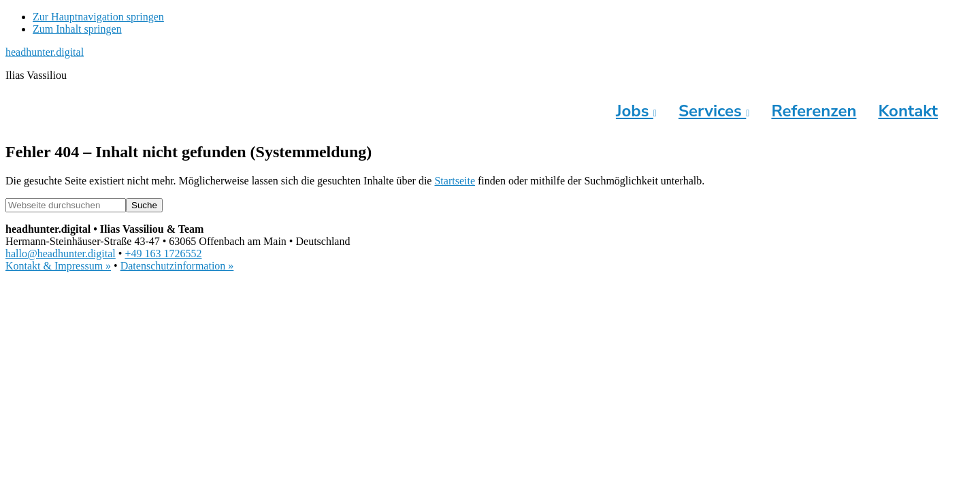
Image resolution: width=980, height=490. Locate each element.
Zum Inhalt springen (77, 29)
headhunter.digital (45, 52)
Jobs (636, 111)
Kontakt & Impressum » (58, 266)
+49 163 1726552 (163, 254)
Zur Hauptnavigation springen (98, 17)
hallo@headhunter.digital (61, 254)
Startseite (455, 181)
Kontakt (908, 111)
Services (714, 111)
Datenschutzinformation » (177, 266)
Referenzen (814, 111)
